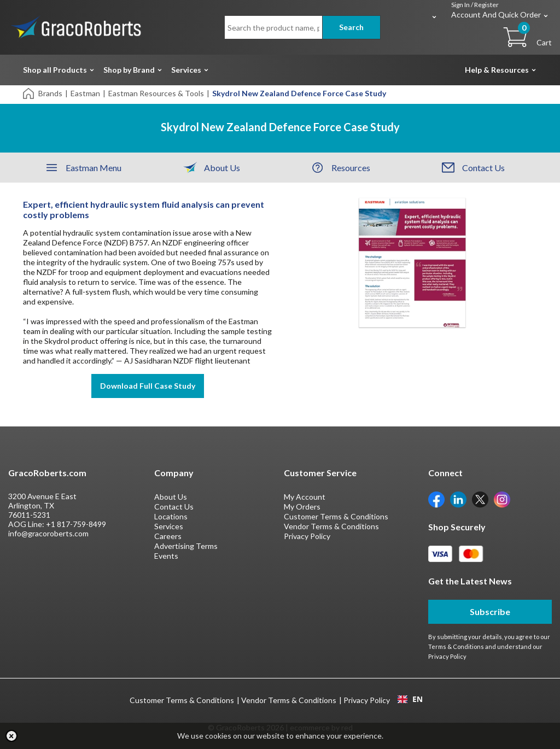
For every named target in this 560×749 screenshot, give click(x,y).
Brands (50, 93)
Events (166, 556)
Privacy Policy (307, 536)
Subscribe (490, 612)
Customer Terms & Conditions (336, 516)
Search (351, 27)
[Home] (29, 93)
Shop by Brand (129, 70)
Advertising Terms (186, 546)
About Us (171, 497)
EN (410, 699)
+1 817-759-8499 (76, 524)
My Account (305, 497)
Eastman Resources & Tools (156, 93)
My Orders (302, 507)
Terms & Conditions (456, 646)
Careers (168, 536)
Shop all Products (55, 70)
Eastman (85, 93)
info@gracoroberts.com (48, 533)
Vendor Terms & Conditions (331, 526)
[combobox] (410, 699)
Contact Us (174, 507)
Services (186, 70)
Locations (171, 516)
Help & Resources (497, 70)
